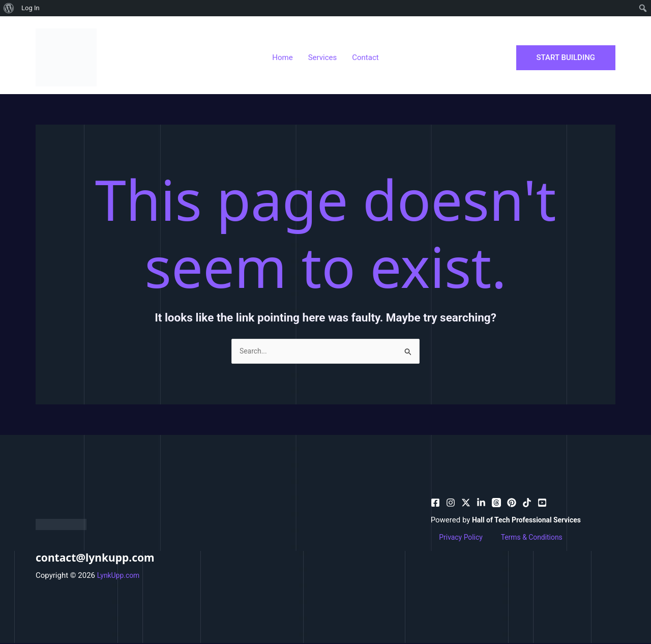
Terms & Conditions (519, 539)
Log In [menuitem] (31, 8)
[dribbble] (496, 504)
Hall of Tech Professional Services (531, 521)
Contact (365, 57)
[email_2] (527, 504)
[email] (512, 504)
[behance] (466, 504)
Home (282, 57)
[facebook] (435, 504)
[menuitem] (9, 8)
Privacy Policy (454, 539)
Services (323, 57)
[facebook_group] (542, 504)
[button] (566, 58)
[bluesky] (481, 504)
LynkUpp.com (120, 576)
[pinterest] (451, 504)
